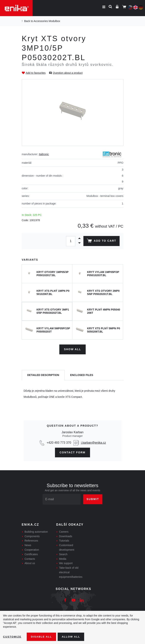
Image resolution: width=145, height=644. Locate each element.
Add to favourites (36, 73)
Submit (93, 499)
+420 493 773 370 (59, 442)
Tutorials (64, 540)
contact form (72, 452)
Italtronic (44, 154)
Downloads (66, 536)
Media (63, 558)
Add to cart (101, 241)
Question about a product (68, 73)
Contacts (30, 558)
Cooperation (32, 549)
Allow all (72, 637)
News (28, 545)
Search (63, 554)
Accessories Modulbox (47, 21)
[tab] (43, 375)
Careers (64, 531)
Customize (13, 637)
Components (32, 536)
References (31, 540)
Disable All (42, 637)
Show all (72, 349)
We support (66, 563)
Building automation (36, 531)
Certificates (31, 554)
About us (30, 563)
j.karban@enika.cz (93, 442)
